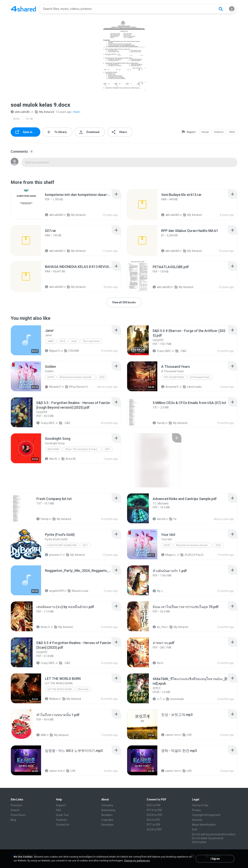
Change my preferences (137, 861)
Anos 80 (69, 459)
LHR (187, 735)
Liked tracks (192, 387)
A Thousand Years (200, 377)
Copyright (107, 820)
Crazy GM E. (162, 351)
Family (159, 423)
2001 (108, 449)
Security (197, 820)
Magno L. (169, 555)
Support (61, 805)
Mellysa (52, 699)
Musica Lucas (78, 591)
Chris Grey (83, 689)
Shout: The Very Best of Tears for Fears (83, 449)
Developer (108, 825)
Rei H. (158, 663)
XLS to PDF (153, 820)
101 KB (29, 119)
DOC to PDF (154, 805)
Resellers (107, 815)
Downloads (175, 699)
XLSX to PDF (154, 829)
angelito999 (54, 591)
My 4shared (45, 112)
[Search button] (221, 9)
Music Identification (204, 825)
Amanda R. (170, 387)
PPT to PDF (154, 825)
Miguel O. (53, 351)
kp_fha (159, 627)
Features (61, 820)
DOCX (16, 119)
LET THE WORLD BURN (60, 689)
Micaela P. (53, 387)
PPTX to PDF (154, 810)
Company (107, 805)
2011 (85, 545)
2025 (102, 377)
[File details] (26, 204)
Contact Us (63, 825)
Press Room (18, 815)
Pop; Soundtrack (174, 377)
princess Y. (54, 555)
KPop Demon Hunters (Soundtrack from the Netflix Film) (78, 377)
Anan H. (43, 627)
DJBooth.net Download (62, 545)
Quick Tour (62, 815)
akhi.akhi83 (20, 112)
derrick (159, 519)
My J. (158, 591)
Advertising (108, 810)
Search (15, 810)
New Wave (53, 449)
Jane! (51, 341)
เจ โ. (157, 699)
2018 (62, 341)
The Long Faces (91, 341)
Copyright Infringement (206, 815)
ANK (41, 735)
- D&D (181, 351)
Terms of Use (200, 805)
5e (173, 519)
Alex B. (51, 459)
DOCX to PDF (155, 815)
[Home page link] (23, 9)
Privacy (196, 810)
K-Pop (51, 377)
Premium (16, 805)
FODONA (72, 351)
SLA (195, 829)
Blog (13, 820)
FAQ (59, 810)
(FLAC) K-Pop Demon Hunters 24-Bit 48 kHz (193, 555)
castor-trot (170, 735)
